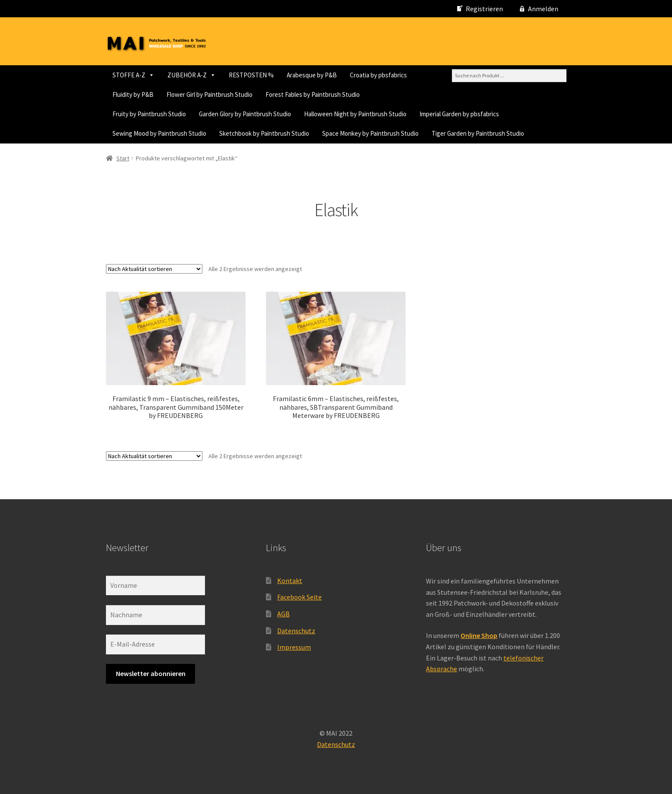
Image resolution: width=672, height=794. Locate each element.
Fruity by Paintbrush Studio (149, 114)
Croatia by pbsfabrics (378, 75)
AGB (283, 614)
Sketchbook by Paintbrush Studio (264, 133)
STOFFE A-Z (133, 75)
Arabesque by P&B (312, 75)
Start (123, 158)
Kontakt (290, 580)
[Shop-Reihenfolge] (154, 269)
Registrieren (484, 9)
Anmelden (543, 9)
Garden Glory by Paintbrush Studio (245, 114)
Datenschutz (296, 631)
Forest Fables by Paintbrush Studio (313, 94)
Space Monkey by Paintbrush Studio (370, 133)
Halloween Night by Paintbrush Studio (355, 114)
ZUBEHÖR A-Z (192, 75)
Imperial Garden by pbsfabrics (459, 114)
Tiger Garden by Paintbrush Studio (478, 133)
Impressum (294, 647)
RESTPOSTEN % (251, 75)
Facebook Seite (299, 597)
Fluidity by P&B (133, 94)
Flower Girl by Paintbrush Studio (210, 94)
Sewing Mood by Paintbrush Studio (159, 133)
